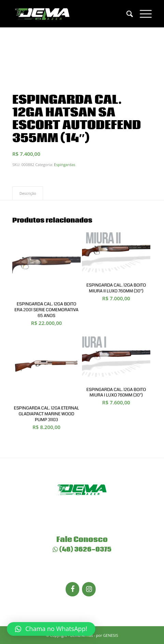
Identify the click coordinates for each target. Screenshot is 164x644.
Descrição (28, 193)
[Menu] (142, 14)
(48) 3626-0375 (82, 550)
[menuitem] (126, 14)
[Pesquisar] (126, 14)
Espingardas (65, 165)
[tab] (28, 193)
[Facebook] (72, 589)
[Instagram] (89, 589)
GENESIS (111, 635)
